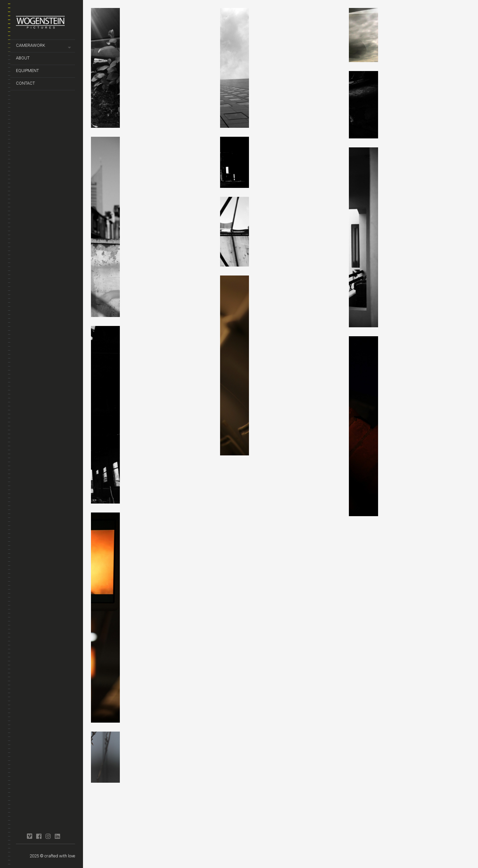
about (23, 58)
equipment (27, 71)
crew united (20, 833)
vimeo (29, 836)
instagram (48, 836)
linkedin (57, 836)
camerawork (31, 45)
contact (25, 83)
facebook (39, 836)
